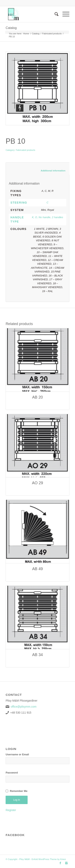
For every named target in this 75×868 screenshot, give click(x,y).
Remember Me (19, 791)
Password (12, 773)
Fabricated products (52, 34)
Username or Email (17, 754)
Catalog (11, 28)
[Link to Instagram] (66, 863)
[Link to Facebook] (60, 863)
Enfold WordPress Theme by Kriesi (49, 859)
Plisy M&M (24, 859)
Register (11, 810)
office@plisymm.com (23, 707)
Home (26, 34)
